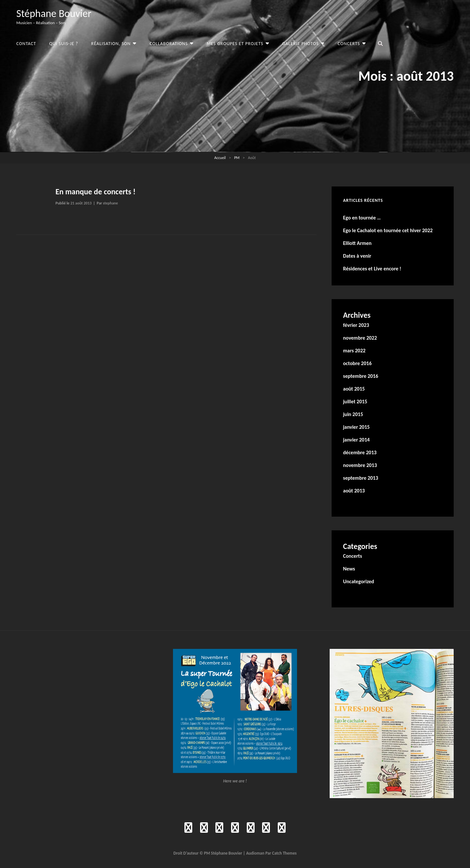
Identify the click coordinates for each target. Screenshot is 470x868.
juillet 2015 (355, 402)
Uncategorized (359, 581)
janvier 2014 (356, 440)
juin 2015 (353, 414)
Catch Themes (284, 853)
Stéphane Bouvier (54, 14)
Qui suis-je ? (64, 44)
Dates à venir (357, 256)
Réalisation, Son (111, 44)
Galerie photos (301, 44)
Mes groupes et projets (235, 44)
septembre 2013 (361, 478)
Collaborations (169, 44)
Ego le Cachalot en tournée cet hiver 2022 (388, 230)
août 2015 (354, 389)
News (349, 569)
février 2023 (356, 325)
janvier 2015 (356, 427)
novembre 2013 (360, 465)
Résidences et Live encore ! (372, 269)
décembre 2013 (360, 452)
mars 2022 (354, 351)
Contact (26, 44)
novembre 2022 (360, 338)
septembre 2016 (361, 376)
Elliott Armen (357, 243)
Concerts (349, 44)
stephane (110, 203)
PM (237, 158)
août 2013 (354, 491)
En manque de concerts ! (95, 192)
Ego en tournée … (362, 218)
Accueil (220, 158)
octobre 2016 (357, 363)
